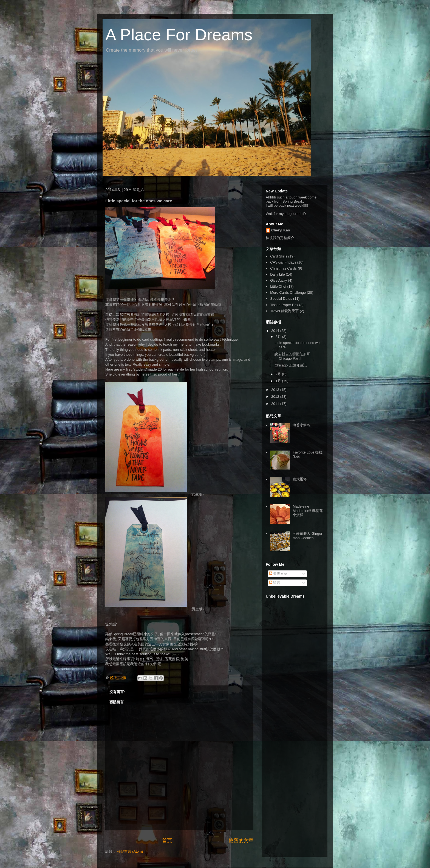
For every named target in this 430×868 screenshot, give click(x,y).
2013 (276, 390)
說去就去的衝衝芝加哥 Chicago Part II (292, 356)
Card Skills (279, 256)
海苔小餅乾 (302, 425)
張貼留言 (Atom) (130, 851)
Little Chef (278, 286)
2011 (276, 404)
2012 (276, 397)
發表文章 (278, 574)
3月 (279, 337)
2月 (279, 374)
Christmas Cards (283, 268)
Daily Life (277, 274)
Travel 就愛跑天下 (284, 311)
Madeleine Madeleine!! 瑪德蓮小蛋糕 (308, 511)
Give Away (278, 280)
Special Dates (281, 299)
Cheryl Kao (281, 230)
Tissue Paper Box (284, 305)
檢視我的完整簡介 (280, 238)
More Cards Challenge (288, 292)
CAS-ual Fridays (283, 262)
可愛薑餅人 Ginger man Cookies (307, 536)
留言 (275, 583)
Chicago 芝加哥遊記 (290, 365)
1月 (279, 381)
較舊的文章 (241, 841)
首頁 (167, 841)
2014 (276, 331)
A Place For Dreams (179, 35)
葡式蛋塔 (300, 479)
